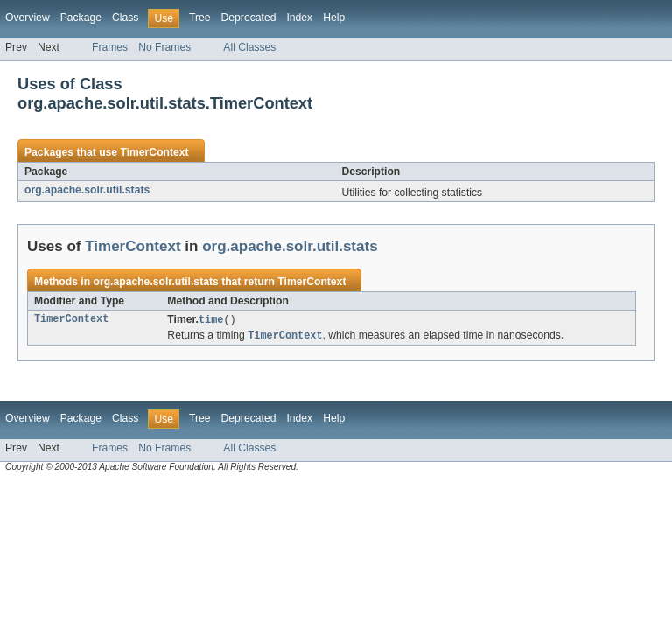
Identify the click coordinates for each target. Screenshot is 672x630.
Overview (28, 17)
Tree (200, 17)
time (211, 320)
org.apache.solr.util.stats (87, 190)
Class (125, 17)
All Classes (249, 47)
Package (81, 17)
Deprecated (249, 17)
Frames (110, 47)
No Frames (164, 47)
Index (299, 17)
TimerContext (154, 152)
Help (334, 17)
